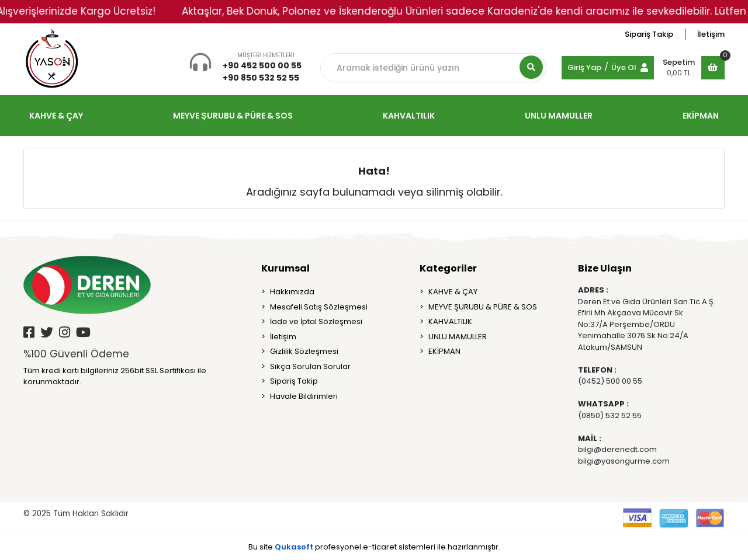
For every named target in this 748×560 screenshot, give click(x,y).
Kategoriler (448, 268)
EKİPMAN (444, 351)
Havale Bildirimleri (304, 396)
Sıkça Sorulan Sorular (310, 366)
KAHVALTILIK (450, 321)
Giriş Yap (584, 67)
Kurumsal (285, 268)
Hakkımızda (292, 292)
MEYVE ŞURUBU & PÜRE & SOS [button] (233, 116)
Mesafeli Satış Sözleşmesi (319, 307)
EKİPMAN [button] (701, 116)
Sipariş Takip (649, 34)
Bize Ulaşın (605, 268)
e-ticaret (380, 547)
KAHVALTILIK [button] (409, 116)
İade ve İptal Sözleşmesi (316, 321)
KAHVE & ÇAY (453, 292)
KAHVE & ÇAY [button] (56, 116)
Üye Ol (624, 67)
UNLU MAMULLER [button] (559, 116)
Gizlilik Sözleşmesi (304, 351)
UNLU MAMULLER (458, 337)
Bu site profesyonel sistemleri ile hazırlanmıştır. (374, 547)
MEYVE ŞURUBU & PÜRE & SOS (483, 307)
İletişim (711, 34)
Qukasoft (294, 547)
